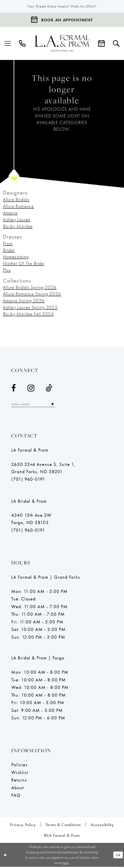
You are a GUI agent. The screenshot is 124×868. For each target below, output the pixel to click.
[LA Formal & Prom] (62, 44)
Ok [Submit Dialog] (118, 856)
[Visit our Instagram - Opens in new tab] (31, 389)
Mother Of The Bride (24, 264)
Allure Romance (18, 207)
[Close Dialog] (6, 856)
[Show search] (116, 44)
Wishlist (20, 773)
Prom (8, 244)
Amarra (10, 213)
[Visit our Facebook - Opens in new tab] (14, 389)
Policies (19, 766)
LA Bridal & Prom (29, 502)
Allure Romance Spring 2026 (32, 294)
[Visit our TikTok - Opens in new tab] (49, 389)
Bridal (9, 251)
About (18, 789)
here (66, 864)
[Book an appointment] (62, 20)
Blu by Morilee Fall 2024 (28, 314)
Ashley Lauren (17, 220)
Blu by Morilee (18, 227)
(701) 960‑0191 (28, 480)
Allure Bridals (16, 200)
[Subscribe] (57, 405)
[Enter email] (35, 405)
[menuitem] (8, 44)
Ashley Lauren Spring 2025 (30, 308)
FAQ (16, 796)
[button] (8, 44)
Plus (7, 271)
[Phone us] (22, 44)
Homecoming (16, 257)
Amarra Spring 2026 (24, 301)
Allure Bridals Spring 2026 (30, 288)
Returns (19, 781)
